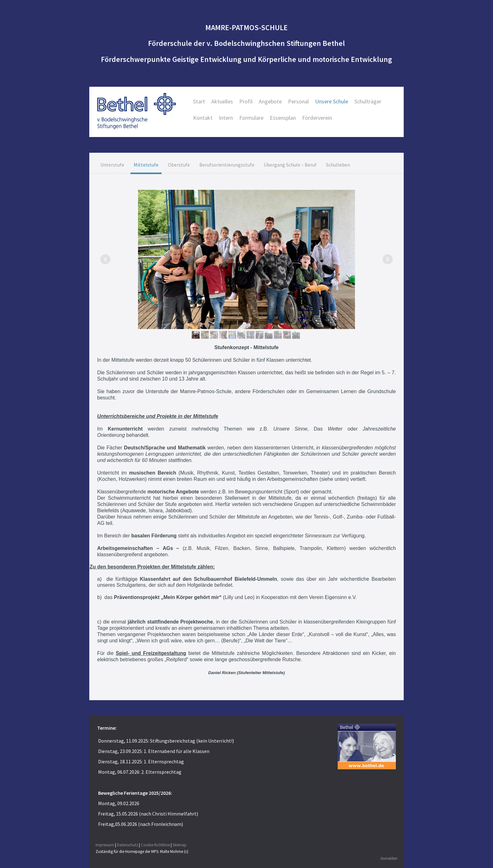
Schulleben (338, 165)
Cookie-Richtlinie (155, 844)
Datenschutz (127, 844)
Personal (298, 101)
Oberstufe (179, 165)
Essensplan (283, 118)
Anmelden (389, 858)
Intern (226, 118)
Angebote (270, 101)
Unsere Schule (332, 101)
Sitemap (180, 844)
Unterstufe (112, 165)
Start (199, 101)
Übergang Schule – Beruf (290, 165)
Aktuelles (222, 101)
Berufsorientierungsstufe (227, 165)
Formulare (251, 118)
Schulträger (368, 101)
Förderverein (317, 118)
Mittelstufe (146, 165)
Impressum (105, 844)
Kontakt (203, 118)
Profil (246, 101)
